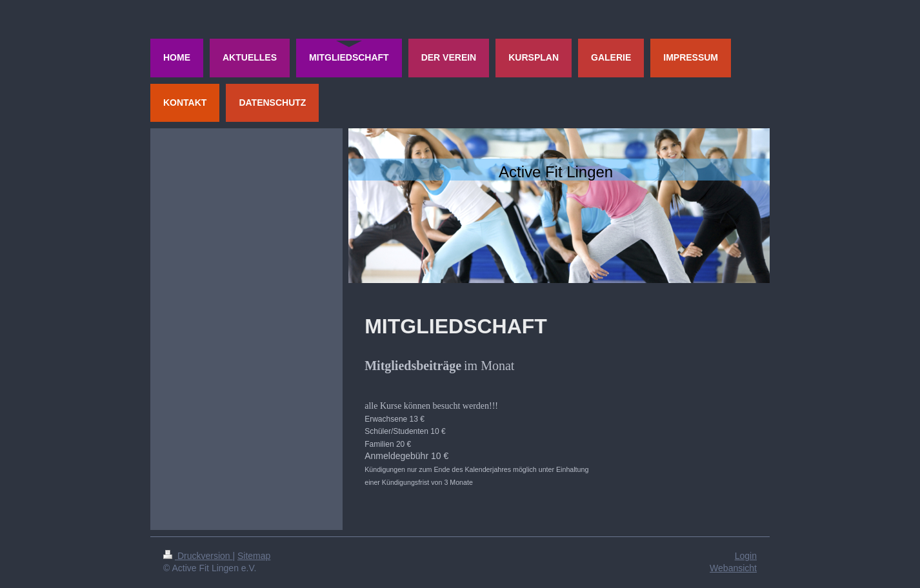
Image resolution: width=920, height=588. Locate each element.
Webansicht (733, 568)
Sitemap (254, 556)
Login (746, 556)
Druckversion (198, 556)
